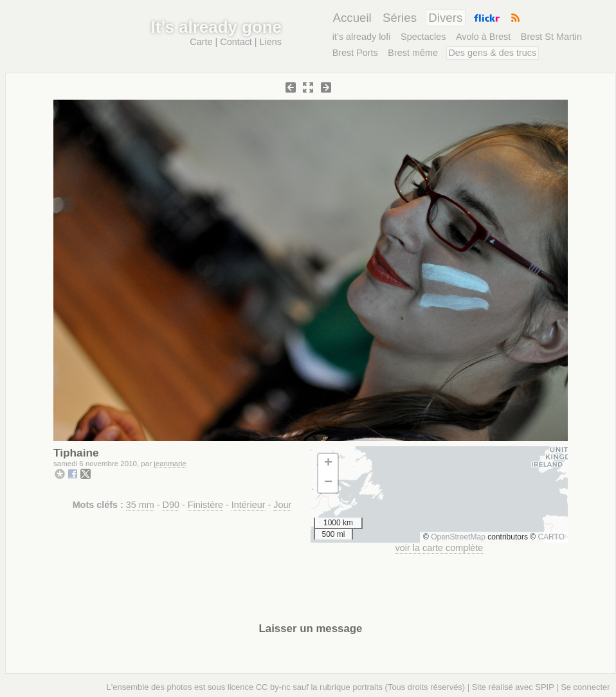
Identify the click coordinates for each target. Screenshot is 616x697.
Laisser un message (311, 629)
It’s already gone (216, 27)
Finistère (205, 505)
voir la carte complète (439, 548)
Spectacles (423, 37)
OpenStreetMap (458, 537)
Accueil (352, 18)
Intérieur (249, 505)
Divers (445, 18)
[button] (328, 464)
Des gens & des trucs (492, 53)
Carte (201, 42)
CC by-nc (273, 687)
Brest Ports (355, 53)
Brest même (413, 53)
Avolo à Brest (483, 37)
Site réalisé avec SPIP (513, 687)
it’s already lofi (362, 37)
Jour (282, 505)
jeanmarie (170, 464)
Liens (271, 42)
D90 (171, 505)
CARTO (551, 537)
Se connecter (585, 687)
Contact (236, 42)
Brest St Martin (551, 37)
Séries (400, 18)
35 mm (140, 505)
